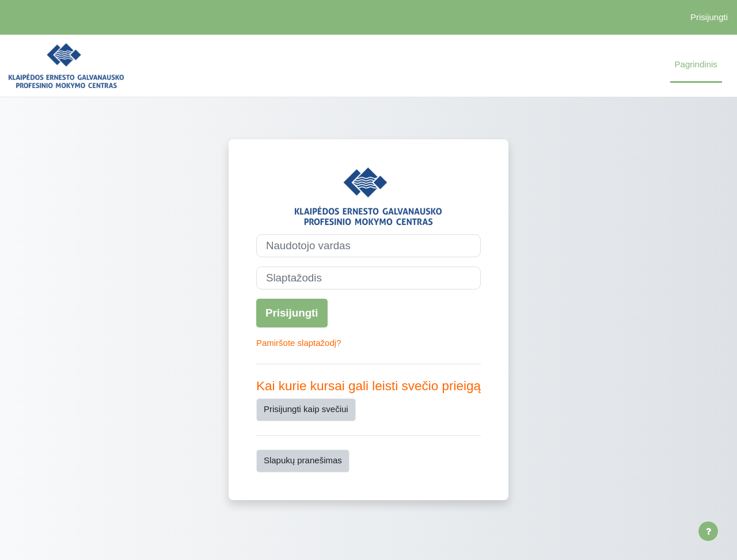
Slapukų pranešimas (303, 460)
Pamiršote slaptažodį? (299, 343)
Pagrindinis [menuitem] (696, 64)
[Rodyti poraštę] (708, 531)
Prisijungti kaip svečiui (306, 409)
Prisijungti (709, 17)
